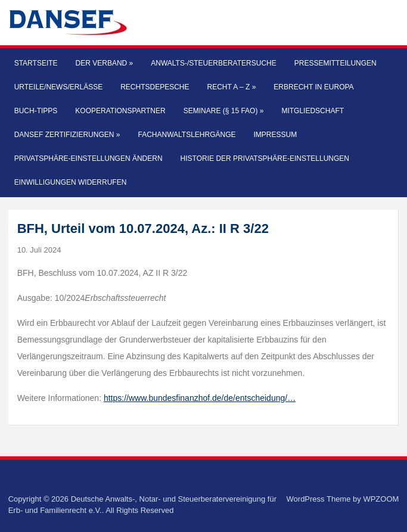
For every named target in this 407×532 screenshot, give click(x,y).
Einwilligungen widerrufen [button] (71, 182)
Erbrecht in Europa (313, 87)
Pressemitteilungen (335, 63)
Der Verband (105, 63)
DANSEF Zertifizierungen (67, 135)
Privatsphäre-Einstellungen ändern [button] (88, 158)
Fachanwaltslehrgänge (187, 135)
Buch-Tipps (36, 111)
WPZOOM (381, 499)
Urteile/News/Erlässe (59, 87)
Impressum (276, 135)
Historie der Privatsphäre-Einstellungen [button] (265, 158)
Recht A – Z (232, 87)
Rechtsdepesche (155, 87)
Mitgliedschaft (313, 111)
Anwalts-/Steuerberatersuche (213, 63)
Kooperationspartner (120, 111)
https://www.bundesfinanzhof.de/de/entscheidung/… (200, 398)
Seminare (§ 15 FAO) (224, 111)
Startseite (36, 63)
